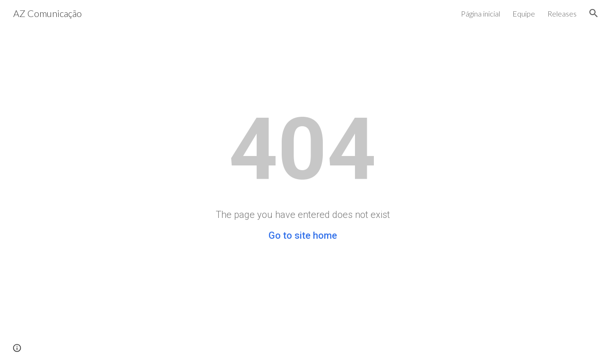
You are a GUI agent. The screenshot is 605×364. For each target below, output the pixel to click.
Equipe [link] (524, 13)
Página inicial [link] (480, 13)
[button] (594, 13)
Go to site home (303, 235)
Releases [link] (562, 13)
